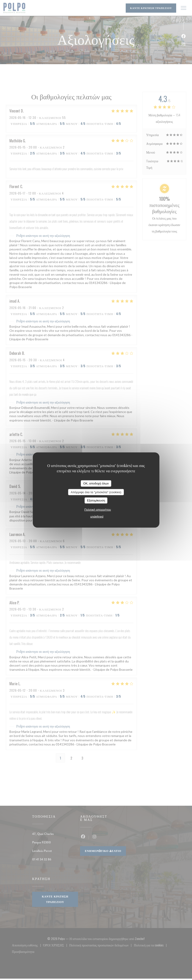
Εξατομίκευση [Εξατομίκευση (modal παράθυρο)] (96, 500)
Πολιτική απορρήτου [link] (98, 509)
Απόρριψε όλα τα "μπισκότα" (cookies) (96, 492)
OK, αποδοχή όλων (96, 483)
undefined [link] (97, 516)
